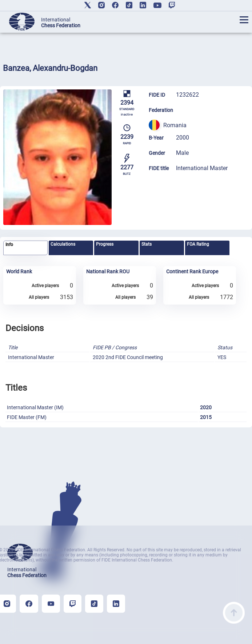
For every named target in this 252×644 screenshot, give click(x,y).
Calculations (63, 244)
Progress (105, 244)
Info (9, 245)
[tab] (25, 248)
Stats (147, 244)
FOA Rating (198, 244)
